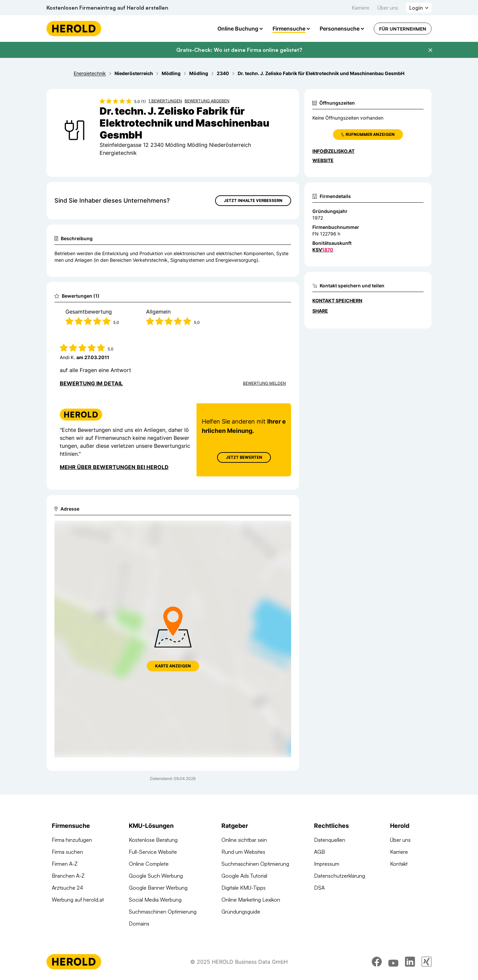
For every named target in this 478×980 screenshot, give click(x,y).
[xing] (427, 962)
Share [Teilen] (320, 311)
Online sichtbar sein (244, 840)
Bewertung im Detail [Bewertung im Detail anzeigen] (91, 383)
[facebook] (377, 962)
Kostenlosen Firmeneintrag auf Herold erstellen (107, 8)
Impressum (327, 864)
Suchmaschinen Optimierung (163, 912)
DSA (319, 888)
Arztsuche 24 (67, 888)
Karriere (360, 8)
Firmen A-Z (65, 864)
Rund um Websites (243, 852)
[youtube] (393, 962)
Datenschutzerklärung (340, 876)
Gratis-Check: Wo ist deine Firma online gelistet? (239, 50)
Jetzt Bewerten (244, 457)
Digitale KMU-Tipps (243, 888)
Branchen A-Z (68, 876)
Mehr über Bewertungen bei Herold (114, 467)
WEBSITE (323, 160)
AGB (319, 852)
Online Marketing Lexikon (251, 900)
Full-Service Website (153, 852)
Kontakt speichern (337, 300)
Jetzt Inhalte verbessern (253, 200)
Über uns (388, 8)
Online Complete (149, 864)
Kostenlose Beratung (153, 840)
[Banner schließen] (430, 50)
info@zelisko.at (333, 151)
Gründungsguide (241, 912)
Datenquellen (330, 840)
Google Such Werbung (156, 876)
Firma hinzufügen (72, 840)
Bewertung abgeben (207, 101)
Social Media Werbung (155, 900)
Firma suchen (67, 852)
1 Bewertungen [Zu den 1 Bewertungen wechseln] (165, 101)
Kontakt (399, 864)
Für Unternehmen (403, 29)
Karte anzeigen (173, 666)
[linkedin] (410, 962)
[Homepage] (74, 29)
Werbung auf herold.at (78, 900)
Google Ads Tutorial (244, 876)
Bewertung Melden (264, 383)
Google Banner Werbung (158, 888)
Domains (139, 924)
